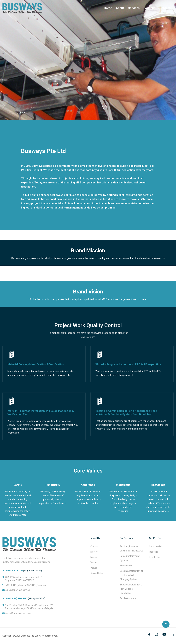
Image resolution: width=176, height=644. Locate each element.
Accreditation (97, 573)
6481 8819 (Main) (15, 585)
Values (94, 568)
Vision (94, 562)
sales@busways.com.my (18, 613)
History (94, 552)
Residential (155, 557)
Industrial (154, 552)
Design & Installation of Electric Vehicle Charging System (131, 575)
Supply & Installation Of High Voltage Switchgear (132, 589)
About (120, 8)
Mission (94, 557)
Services (134, 8)
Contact (165, 8)
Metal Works (126, 566)
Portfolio (150, 8)
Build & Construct (129, 598)
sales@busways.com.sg (18, 590)
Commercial (155, 546)
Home (108, 8)
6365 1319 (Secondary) (36, 585)
